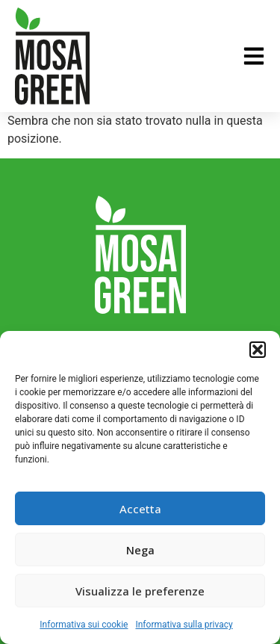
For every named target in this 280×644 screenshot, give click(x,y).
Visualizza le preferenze (140, 591)
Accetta (140, 509)
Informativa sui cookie (84, 625)
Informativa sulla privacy (184, 625)
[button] (258, 350)
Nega (140, 550)
